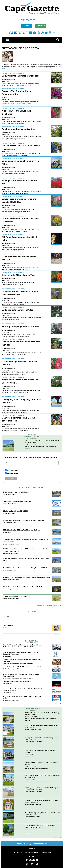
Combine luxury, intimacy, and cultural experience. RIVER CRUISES (23, 660)
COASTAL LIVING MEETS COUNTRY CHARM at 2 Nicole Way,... (42, 442)
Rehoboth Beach (29, 790)
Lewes (27, 444)
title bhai (6, 616)
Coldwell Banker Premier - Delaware (16, 563)
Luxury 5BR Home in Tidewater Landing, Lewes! (42, 738)
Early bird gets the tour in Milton (18, 310)
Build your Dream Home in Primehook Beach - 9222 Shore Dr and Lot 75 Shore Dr (25, 541)
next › (35, 434)
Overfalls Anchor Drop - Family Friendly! (17, 681)
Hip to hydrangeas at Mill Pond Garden (21, 146)
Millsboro (28, 802)
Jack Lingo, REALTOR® (34, 742)
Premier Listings (32, 709)
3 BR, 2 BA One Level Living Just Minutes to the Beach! (22, 530)
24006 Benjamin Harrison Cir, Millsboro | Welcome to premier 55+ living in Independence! (26, 550)
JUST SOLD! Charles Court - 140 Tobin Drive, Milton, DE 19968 (25, 568)
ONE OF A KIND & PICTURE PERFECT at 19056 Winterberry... (42, 776)
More (57, 635)
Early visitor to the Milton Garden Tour (21, 76)
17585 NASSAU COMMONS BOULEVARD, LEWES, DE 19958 (32, 853)
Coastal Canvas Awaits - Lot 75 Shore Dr (17, 596)
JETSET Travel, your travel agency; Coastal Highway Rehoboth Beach (21, 675)
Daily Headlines (12, 470)
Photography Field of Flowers (20, 48)
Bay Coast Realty (10, 494)
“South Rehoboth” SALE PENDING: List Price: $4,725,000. (23, 587)
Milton (27, 717)
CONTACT (32, 849)
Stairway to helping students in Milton (20, 327)
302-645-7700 (32, 856)
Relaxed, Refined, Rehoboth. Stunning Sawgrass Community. (24, 520)
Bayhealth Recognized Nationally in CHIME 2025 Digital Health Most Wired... (22, 690)
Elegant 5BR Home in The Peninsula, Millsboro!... (42, 800)
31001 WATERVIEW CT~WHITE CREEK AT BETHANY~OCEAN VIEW (26, 560)
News (49, 605)
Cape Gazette (9, 628)
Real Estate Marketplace (32, 487)
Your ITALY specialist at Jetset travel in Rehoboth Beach (22, 645)
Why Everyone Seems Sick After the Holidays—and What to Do (23, 697)
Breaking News (12, 473)
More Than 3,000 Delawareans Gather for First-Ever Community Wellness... (21, 653)
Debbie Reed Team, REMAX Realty (38, 769)
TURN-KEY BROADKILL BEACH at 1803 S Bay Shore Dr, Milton (42, 714)
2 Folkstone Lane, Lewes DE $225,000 (16, 511)
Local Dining (32, 611)
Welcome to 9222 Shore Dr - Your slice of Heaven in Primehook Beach (27, 577)
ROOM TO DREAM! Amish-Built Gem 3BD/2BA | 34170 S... (42, 764)
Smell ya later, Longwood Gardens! (19, 129)
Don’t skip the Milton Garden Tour (18, 275)
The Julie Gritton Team (12, 544)
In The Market (32, 641)
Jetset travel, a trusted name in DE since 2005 (19, 647)
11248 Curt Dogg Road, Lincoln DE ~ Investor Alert (43, 813)
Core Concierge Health (12, 669)
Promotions (40, 605)
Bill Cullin (8, 532)
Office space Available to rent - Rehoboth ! (17, 502)
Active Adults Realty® (12, 553)
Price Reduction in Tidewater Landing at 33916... (42, 725)
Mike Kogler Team (10, 523)
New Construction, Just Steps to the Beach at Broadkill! (40, 751)
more (57, 703)
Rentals (56, 605)
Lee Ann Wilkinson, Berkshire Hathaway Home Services (40, 447)
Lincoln (27, 815)
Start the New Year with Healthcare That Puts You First (22, 667)
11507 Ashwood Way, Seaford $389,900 (16, 492)
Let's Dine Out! (8, 626)
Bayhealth (8, 656)
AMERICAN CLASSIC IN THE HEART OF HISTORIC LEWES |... (40, 826)
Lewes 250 (8, 683)
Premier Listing (32, 437)
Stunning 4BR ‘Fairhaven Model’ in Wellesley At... (42, 788)
